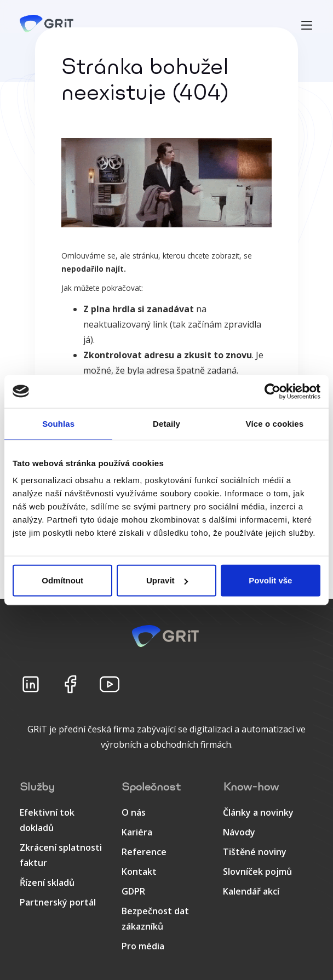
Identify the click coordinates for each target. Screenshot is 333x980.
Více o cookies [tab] (275, 423)
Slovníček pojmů (257, 872)
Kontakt (139, 872)
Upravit (167, 580)
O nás (134, 812)
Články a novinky (258, 812)
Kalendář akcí (251, 891)
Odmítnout (62, 580)
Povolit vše (270, 580)
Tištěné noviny (255, 852)
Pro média (143, 946)
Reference (144, 852)
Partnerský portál (58, 902)
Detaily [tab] (166, 423)
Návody (239, 832)
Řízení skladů (47, 882)
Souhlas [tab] (58, 423)
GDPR (133, 891)
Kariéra (137, 832)
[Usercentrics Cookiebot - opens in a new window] (272, 391)
